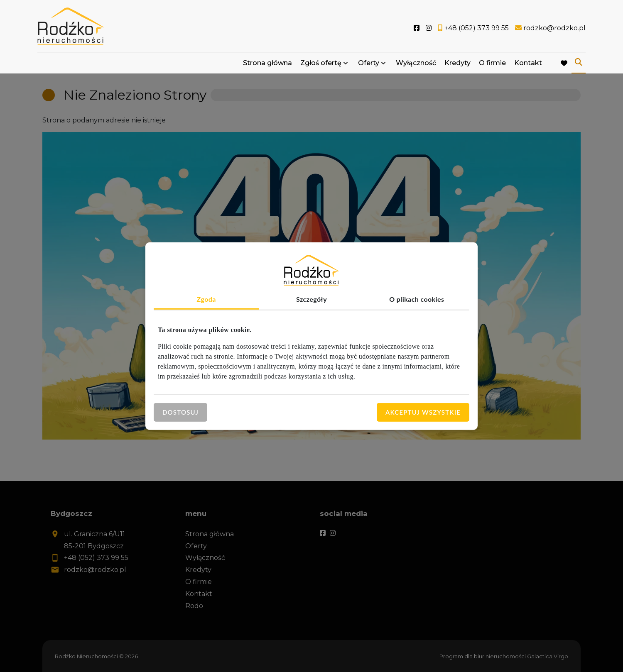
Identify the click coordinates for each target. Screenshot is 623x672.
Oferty (369, 63)
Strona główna (267, 63)
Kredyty (457, 63)
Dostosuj (180, 412)
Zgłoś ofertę (321, 63)
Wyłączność (416, 63)
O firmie (492, 63)
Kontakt (528, 63)
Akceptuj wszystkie (423, 412)
